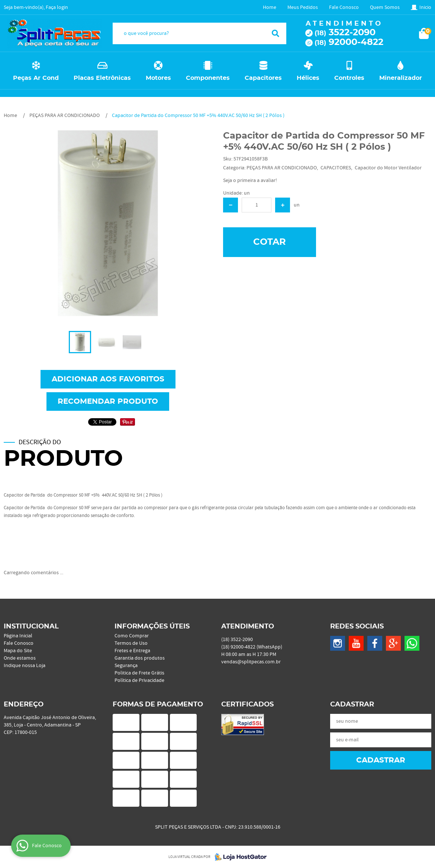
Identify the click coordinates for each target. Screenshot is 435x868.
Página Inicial (18, 636)
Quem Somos (385, 7)
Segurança (126, 666)
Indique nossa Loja (25, 666)
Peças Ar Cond (36, 78)
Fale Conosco (344, 7)
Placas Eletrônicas (102, 78)
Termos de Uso (131, 643)
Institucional (31, 627)
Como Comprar (132, 636)
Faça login (57, 7)
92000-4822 (349, 42)
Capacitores (263, 78)
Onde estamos (20, 658)
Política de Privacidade (139, 680)
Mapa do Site (18, 651)
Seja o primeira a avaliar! (250, 181)
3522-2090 (345, 33)
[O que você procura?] (275, 33)
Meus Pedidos (303, 7)
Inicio (425, 7)
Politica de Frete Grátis (139, 673)
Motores (158, 78)
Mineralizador (401, 78)
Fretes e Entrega (132, 651)
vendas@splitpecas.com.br (251, 662)
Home (270, 7)
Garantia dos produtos (140, 658)
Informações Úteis (152, 627)
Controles (349, 78)
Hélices (308, 78)
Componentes (208, 78)
